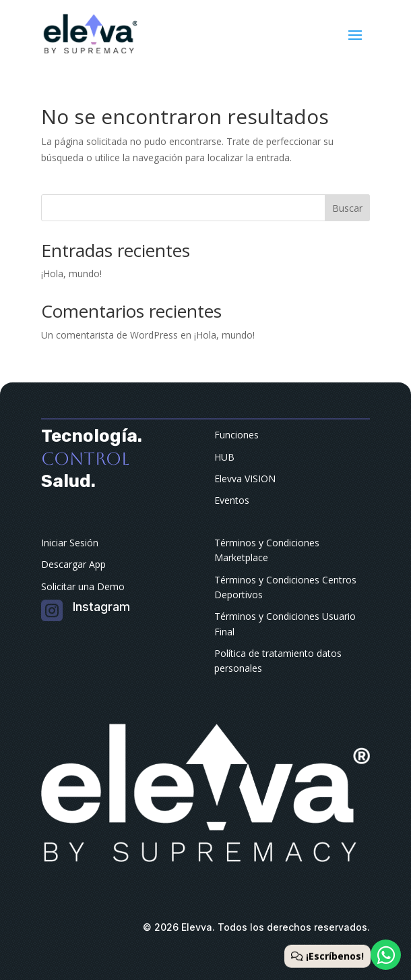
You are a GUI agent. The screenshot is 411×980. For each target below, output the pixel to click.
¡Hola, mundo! (71, 273)
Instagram (101, 607)
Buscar (347, 208)
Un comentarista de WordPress (109, 335)
